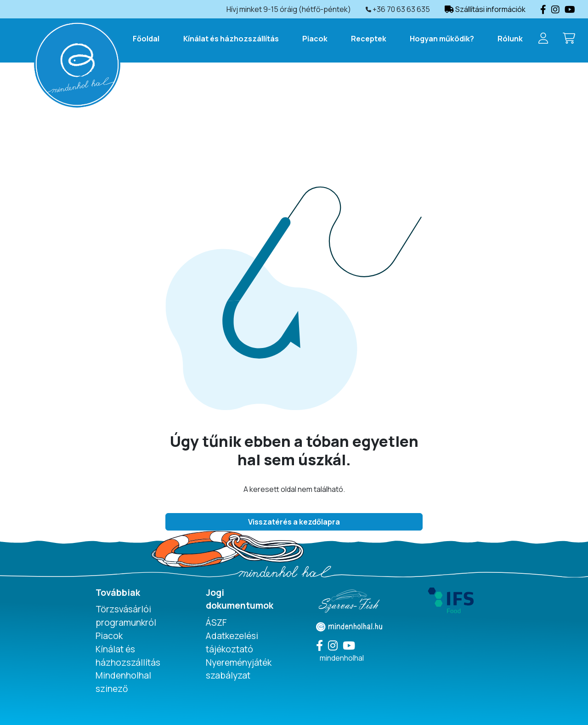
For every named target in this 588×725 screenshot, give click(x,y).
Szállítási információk (485, 9)
